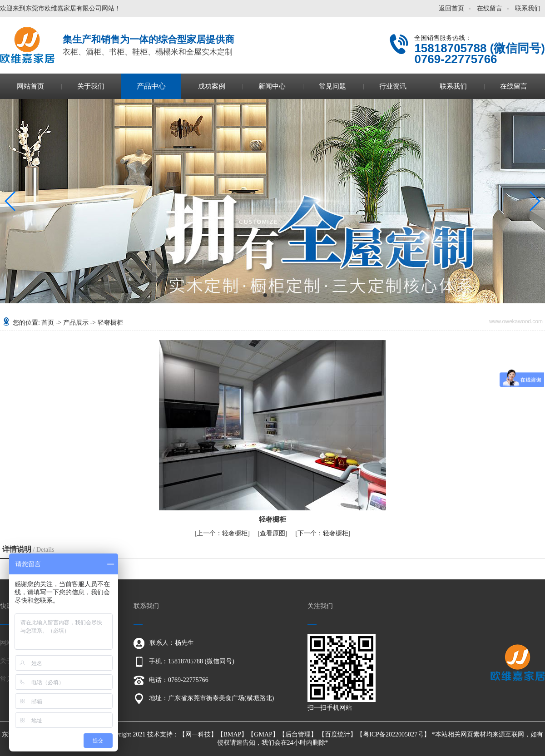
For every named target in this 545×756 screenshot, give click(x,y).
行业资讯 (393, 86)
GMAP (263, 734)
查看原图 (272, 533)
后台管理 (298, 734)
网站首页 (30, 86)
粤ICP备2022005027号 (393, 734)
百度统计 (337, 734)
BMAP (233, 734)
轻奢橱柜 (110, 323)
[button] (265, 295)
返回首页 (451, 8)
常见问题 (332, 86)
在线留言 (490, 8)
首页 (48, 323)
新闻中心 (272, 86)
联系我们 (528, 8)
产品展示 (76, 323)
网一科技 (198, 734)
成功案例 (212, 86)
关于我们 (91, 86)
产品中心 (151, 86)
